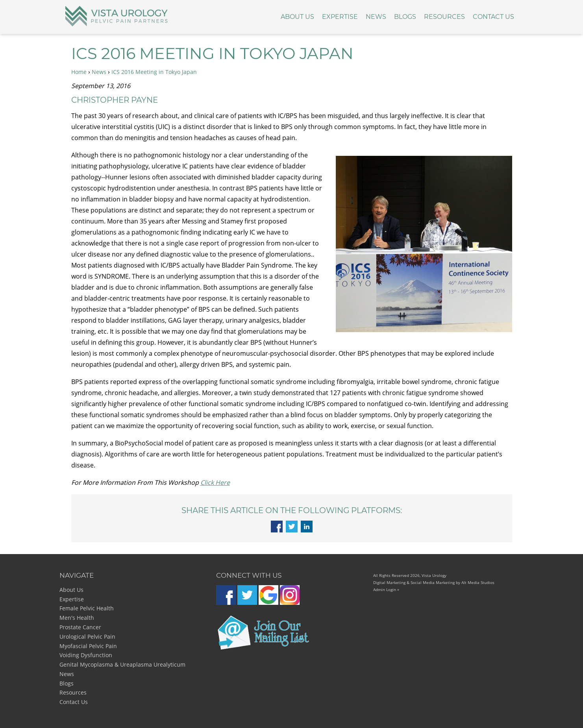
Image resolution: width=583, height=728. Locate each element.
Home (79, 72)
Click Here (215, 482)
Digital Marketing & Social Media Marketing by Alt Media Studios (434, 582)
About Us (297, 17)
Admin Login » (386, 589)
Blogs (405, 17)
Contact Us (493, 17)
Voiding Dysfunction (86, 655)
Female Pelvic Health (87, 608)
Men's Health (77, 618)
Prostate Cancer (80, 627)
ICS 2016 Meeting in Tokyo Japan (154, 72)
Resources (444, 17)
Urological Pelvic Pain (87, 637)
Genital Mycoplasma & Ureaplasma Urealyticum (122, 664)
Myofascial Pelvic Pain (88, 646)
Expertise (340, 17)
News (376, 17)
